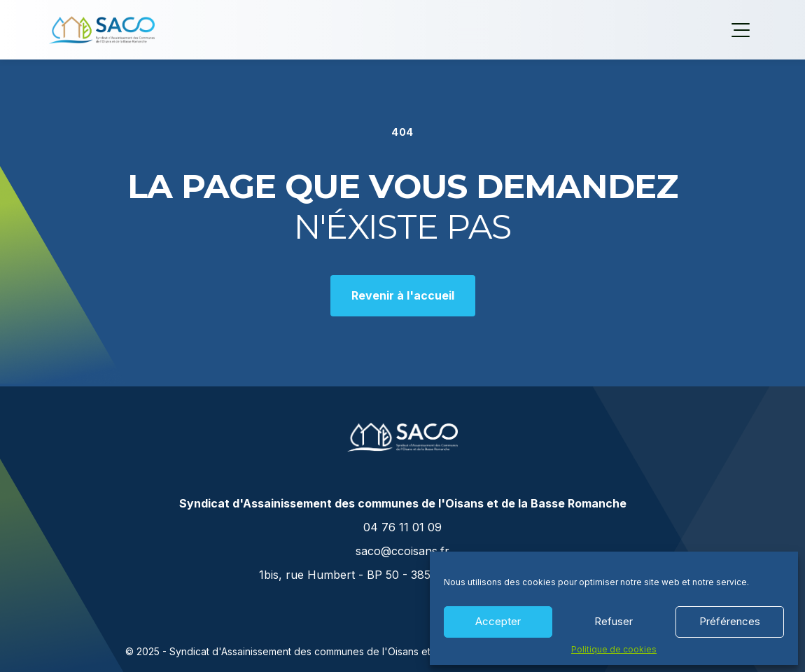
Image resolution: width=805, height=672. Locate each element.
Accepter (498, 621)
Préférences (730, 621)
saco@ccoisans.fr (402, 551)
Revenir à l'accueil (403, 295)
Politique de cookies (614, 650)
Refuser (614, 621)
